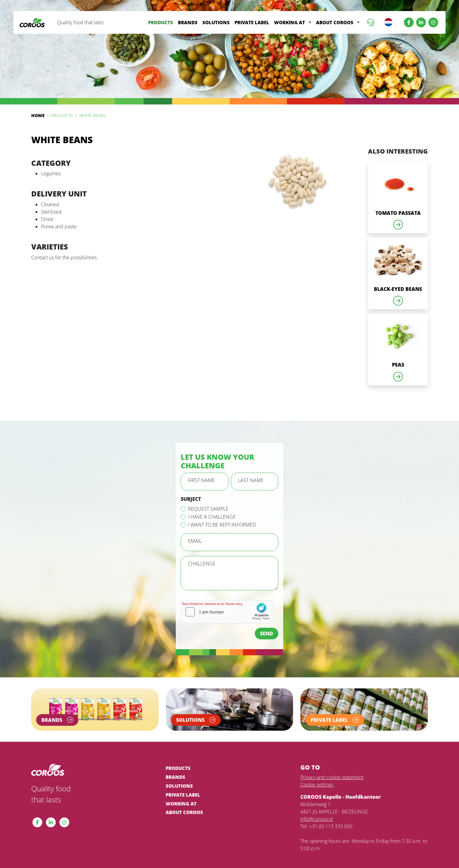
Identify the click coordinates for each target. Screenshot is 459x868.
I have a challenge (212, 517)
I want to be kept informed (222, 525)
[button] (310, 23)
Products (161, 22)
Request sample (208, 509)
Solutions (216, 22)
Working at (290, 22)
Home (38, 115)
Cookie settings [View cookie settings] (317, 785)
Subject (191, 499)
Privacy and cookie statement (332, 777)
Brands (188, 22)
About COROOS (335, 22)
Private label (252, 22)
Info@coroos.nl (317, 819)
